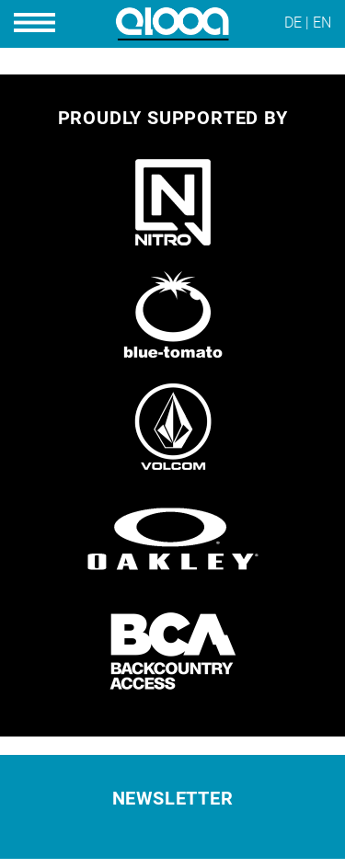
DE (293, 23)
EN (322, 23)
